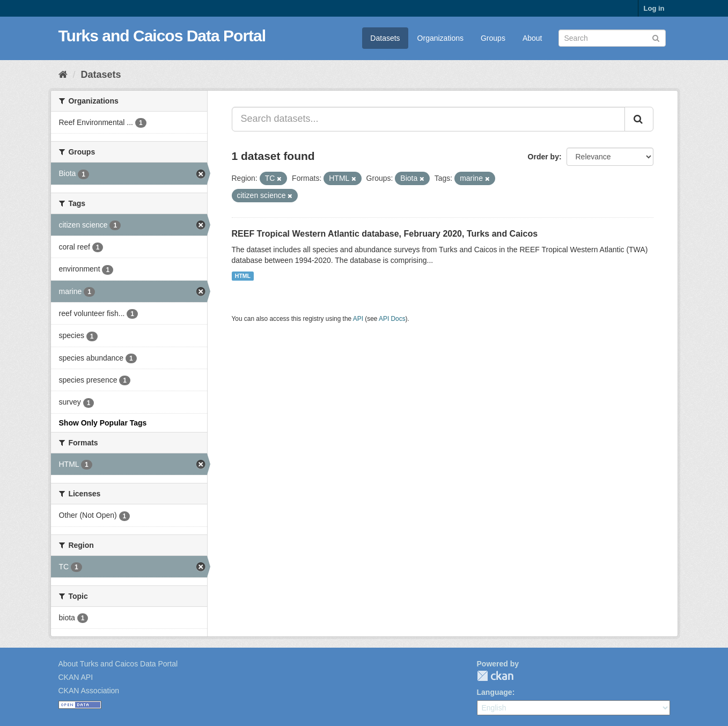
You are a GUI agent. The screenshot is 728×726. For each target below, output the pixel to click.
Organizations (440, 38)
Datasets (385, 38)
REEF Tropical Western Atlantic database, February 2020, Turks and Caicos (385, 234)
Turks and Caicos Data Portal (162, 36)
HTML (243, 276)
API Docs (392, 319)
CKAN (495, 676)
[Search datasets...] (428, 119)
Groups (493, 38)
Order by (543, 157)
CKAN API (76, 677)
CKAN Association (89, 691)
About (532, 38)
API (358, 319)
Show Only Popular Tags (103, 423)
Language (495, 692)
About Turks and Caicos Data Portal (118, 664)
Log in (654, 8)
